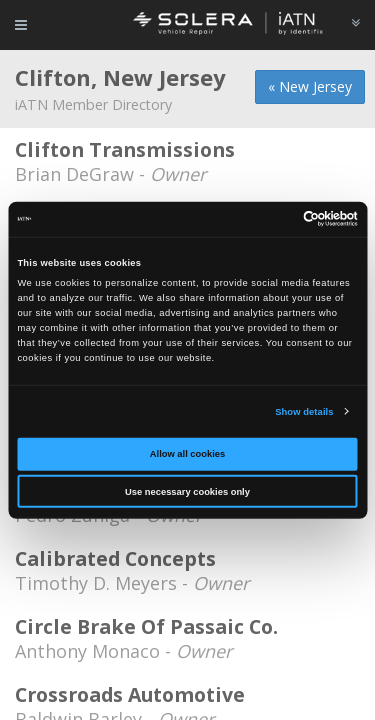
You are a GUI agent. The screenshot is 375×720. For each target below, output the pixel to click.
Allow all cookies (187, 454)
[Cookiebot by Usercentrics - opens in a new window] (271, 219)
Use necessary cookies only (187, 492)
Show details (304, 412)
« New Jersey (310, 86)
